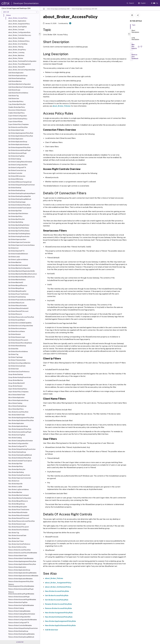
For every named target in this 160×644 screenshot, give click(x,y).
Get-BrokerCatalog (15, 159)
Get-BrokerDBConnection (17, 176)
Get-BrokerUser (14, 369)
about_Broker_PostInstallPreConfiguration (22, 61)
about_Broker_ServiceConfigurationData (22, 70)
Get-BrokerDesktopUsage (17, 202)
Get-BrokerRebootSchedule (18, 306)
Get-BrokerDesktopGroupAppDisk (20, 196)
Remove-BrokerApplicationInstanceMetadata (23, 576)
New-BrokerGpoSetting (16, 472)
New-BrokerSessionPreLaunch (19, 527)
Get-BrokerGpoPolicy (15, 216)
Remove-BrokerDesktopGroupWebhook (21, 637)
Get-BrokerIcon (13, 248)
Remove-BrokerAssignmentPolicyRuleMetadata (21, 585)
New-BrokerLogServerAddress (19, 490)
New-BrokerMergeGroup (17, 504)
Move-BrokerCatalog (15, 403)
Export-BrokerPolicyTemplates (19, 124)
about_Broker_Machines (16, 55)
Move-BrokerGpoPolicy (16, 409)
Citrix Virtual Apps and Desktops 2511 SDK (84, 9)
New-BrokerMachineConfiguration (20, 498)
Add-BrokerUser (14, 99)
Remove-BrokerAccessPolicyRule (19, 550)
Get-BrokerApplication (16, 139)
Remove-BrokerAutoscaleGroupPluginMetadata (21, 593)
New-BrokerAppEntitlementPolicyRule (21, 420)
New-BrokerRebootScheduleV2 (19, 515)
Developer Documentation (26, 3)
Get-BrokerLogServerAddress (18, 260)
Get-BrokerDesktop (15, 188)
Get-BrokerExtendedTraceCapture (20, 208)
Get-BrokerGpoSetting (16, 222)
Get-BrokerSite (13, 349)
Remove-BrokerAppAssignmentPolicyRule (22, 561)
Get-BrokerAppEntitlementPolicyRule (21, 136)
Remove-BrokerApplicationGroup (19, 570)
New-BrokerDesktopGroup (17, 452)
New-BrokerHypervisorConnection (20, 478)
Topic (134, 26)
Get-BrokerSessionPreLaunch (18, 340)
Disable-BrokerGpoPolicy (17, 107)
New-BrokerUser (14, 538)
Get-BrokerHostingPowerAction (19, 236)
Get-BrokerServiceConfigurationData (21, 326)
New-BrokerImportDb (15, 484)
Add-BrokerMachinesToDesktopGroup (21, 87)
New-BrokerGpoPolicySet (17, 469)
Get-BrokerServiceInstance (17, 328)
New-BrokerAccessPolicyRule (18, 412)
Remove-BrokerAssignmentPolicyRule (21, 581)
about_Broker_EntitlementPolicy (19, 41)
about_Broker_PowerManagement (20, 64)
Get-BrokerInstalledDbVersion (18, 254)
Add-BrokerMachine (15, 81)
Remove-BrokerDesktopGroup (18, 631)
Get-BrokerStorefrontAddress (18, 352)
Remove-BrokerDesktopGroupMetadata (21, 634)
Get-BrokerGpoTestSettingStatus (19, 234)
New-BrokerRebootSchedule (18, 512)
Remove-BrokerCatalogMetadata (19, 611)
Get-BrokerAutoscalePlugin (17, 153)
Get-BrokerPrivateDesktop (17, 297)
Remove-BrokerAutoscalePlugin (19, 597)
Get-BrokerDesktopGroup (17, 190)
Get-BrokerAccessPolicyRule (18, 127)
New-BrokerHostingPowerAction (19, 475)
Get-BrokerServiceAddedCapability (20, 323)
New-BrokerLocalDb (15, 487)
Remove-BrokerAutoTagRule (18, 602)
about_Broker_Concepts (16, 30)
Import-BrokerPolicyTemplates (18, 392)
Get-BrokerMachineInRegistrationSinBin (22, 271)
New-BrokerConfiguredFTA (18, 446)
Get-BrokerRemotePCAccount (18, 311)
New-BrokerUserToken (16, 541)
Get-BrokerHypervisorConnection (19, 242)
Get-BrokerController (15, 173)
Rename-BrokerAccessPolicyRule (58, 604)
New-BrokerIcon (14, 481)
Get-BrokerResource (15, 314)
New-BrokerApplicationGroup (18, 426)
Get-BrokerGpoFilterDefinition (18, 214)
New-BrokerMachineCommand (18, 495)
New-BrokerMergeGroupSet (18, 507)
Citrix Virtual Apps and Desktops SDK (58, 9)
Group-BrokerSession (15, 386)
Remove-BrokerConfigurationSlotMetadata (23, 620)
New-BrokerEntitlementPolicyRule (20, 458)
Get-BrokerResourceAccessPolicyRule (21, 317)
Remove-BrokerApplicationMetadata (20, 579)
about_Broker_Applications (17, 21)
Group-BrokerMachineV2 (17, 383)
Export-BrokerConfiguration (18, 116)
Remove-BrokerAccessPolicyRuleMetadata (23, 553)
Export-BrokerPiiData (15, 122)
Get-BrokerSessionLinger (17, 337)
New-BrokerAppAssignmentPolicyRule (21, 418)
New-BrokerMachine (15, 492)
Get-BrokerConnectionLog (17, 170)
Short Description (135, 32)
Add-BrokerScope (14, 90)
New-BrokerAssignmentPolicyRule (20, 429)
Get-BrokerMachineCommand (18, 265)
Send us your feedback (135, 57)
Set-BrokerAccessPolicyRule (57, 600)
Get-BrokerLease (14, 257)
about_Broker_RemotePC (17, 67)
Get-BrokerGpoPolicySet (16, 219)
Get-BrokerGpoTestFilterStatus (19, 228)
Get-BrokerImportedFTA (16, 251)
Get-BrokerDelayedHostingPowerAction (22, 185)
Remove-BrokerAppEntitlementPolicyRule (22, 564)
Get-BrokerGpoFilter (15, 211)
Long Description (135, 40)
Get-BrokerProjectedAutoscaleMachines (22, 300)
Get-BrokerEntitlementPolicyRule (19, 205)
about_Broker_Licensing (16, 53)
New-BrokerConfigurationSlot (18, 444)
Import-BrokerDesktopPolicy (18, 389)
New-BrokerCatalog (15, 438)
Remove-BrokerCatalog (16, 608)
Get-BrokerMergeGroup (16, 288)
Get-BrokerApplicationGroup (18, 142)
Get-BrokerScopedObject (17, 320)
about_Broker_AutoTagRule (18, 27)
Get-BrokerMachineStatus (17, 280)
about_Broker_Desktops (16, 38)
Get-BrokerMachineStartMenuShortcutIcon (23, 274)
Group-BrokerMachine (16, 380)
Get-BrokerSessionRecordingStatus (20, 343)
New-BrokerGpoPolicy (16, 466)
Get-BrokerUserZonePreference (19, 372)
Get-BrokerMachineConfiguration (19, 268)
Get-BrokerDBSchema (16, 179)
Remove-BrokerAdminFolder (18, 556)
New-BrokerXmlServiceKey (17, 547)
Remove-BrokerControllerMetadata (20, 625)
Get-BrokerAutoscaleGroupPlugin (19, 150)
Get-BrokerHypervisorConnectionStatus (21, 245)
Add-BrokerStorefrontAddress (18, 93)
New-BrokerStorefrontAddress (18, 530)
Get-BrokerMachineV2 (16, 282)
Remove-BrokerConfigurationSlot (19, 617)
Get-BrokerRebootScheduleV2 (18, 308)
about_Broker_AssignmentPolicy (19, 24)
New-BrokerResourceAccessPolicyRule (22, 521)
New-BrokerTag (14, 533)
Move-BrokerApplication (16, 398)
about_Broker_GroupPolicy (17, 50)
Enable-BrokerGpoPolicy (16, 113)
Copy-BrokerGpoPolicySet (17, 104)
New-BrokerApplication (16, 423)
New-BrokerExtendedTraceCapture (20, 461)
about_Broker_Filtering (16, 47)
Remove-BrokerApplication (17, 567)
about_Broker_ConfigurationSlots (19, 32)
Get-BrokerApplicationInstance (19, 145)
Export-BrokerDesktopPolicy (18, 119)
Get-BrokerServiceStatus (17, 331)
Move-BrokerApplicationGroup (18, 400)
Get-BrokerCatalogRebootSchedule (20, 162)
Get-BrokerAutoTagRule (16, 156)
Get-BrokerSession (15, 334)
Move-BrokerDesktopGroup (17, 406)
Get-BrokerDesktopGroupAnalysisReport (22, 193)
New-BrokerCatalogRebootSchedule (21, 441)
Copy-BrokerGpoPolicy (16, 101)
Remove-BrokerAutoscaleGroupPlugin (21, 589)
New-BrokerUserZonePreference (19, 544)
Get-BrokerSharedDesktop (17, 346)
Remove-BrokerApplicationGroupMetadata (22, 573)
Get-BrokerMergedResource (18, 285)
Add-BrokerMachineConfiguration (20, 84)
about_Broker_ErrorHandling (18, 44)
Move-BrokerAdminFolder (17, 395)
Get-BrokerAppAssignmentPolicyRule (21, 133)
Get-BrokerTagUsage (16, 357)
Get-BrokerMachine (15, 262)
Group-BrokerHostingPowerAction (20, 377)
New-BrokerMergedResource (18, 501)
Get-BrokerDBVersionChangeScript (20, 182)
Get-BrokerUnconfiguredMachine (19, 363)
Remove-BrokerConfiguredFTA (19, 623)
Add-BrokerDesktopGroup (17, 78)
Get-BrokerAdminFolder (16, 130)
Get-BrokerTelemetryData (17, 360)
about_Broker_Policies (16, 58)
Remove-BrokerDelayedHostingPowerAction (23, 628)
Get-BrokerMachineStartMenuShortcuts (22, 277)
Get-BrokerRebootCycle (16, 303)
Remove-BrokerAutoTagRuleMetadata (21, 605)
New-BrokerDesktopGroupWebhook (20, 455)
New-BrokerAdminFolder (17, 415)
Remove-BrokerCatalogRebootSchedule (22, 614)
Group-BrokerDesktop (16, 374)
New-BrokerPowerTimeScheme (19, 510)
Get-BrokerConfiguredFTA (17, 168)
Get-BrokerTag (13, 354)
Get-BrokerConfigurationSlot (18, 165)
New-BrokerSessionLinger (17, 524)
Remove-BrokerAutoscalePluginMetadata (22, 600)
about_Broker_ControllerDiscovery (20, 35)
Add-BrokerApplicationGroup (18, 76)
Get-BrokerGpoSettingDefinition (19, 225)
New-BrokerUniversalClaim (17, 535)
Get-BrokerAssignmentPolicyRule (19, 147)
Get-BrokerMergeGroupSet (17, 291)
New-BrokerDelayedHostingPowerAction (22, 449)
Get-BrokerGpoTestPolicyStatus (19, 231)
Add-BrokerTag (14, 96)
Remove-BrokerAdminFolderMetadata (21, 558)
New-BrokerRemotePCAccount (19, 518)
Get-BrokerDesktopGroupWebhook (20, 199)
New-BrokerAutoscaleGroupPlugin (20, 432)
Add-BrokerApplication (16, 73)
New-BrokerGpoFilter (15, 464)
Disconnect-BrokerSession (17, 110)
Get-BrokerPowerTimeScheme (18, 294)
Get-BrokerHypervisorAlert (17, 239)
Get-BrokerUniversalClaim (17, 366)
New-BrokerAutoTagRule (17, 435)
